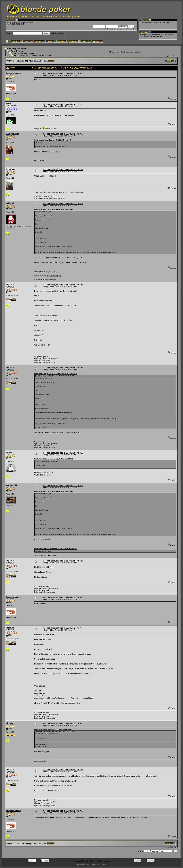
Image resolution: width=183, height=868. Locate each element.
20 (26, 61)
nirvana (9, 723)
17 (18, 61)
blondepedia (24, 16)
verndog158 (11, 485)
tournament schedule (51, 16)
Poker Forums (17, 51)
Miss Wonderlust (156, 36)
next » (175, 56)
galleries (76, 16)
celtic (9, 104)
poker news (12, 16)
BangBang (11, 169)
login (25, 22)
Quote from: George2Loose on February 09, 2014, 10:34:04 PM (56, 374)
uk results (66, 16)
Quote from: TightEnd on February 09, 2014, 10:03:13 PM (54, 459)
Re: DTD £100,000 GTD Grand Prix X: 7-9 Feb (63, 73)
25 (40, 61)
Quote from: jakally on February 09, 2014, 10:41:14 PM (53, 729)
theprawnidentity (14, 73)
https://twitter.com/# (41, 196)
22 (32, 61)
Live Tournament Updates (24, 53)
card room (36, 16)
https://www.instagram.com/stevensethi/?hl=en (49, 198)
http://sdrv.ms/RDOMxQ (54, 276)
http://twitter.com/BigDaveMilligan (45, 279)
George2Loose (13, 134)
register (31, 22)
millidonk (10, 203)
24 (38, 61)
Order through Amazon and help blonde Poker (155, 22)
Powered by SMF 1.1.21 (81, 861)
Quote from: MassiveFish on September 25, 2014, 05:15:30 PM (56, 549)
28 (45, 61)
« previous (169, 56)
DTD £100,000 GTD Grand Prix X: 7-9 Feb (32, 56)
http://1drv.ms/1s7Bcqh (53, 272)
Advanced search (59, 33)
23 (35, 61)
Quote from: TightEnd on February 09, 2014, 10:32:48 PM (54, 210)
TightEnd (10, 284)
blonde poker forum (17, 49)
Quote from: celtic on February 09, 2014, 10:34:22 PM (53, 140)
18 (20, 61)
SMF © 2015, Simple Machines (100, 861)
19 (23, 61)
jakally (9, 452)
